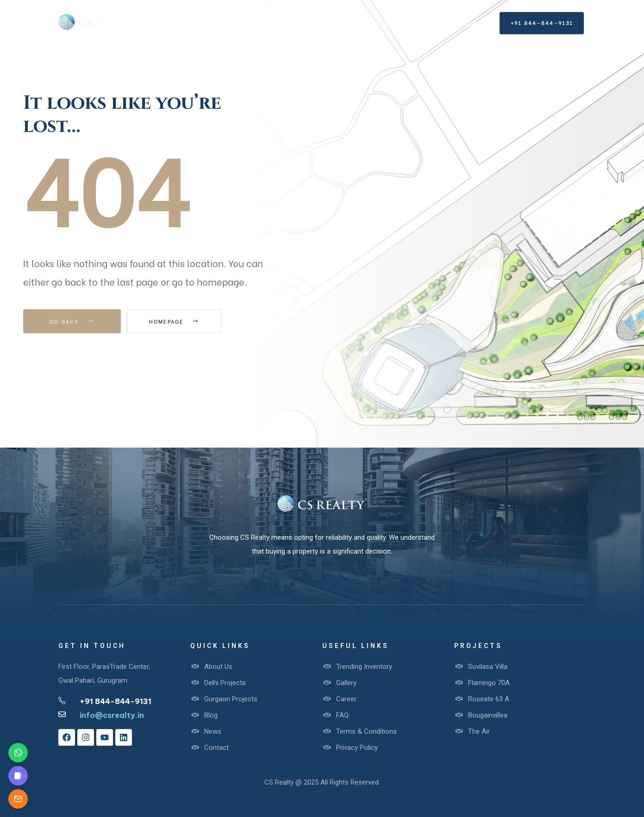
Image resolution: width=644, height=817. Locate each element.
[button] (542, 23)
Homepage (178, 321)
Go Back (72, 321)
